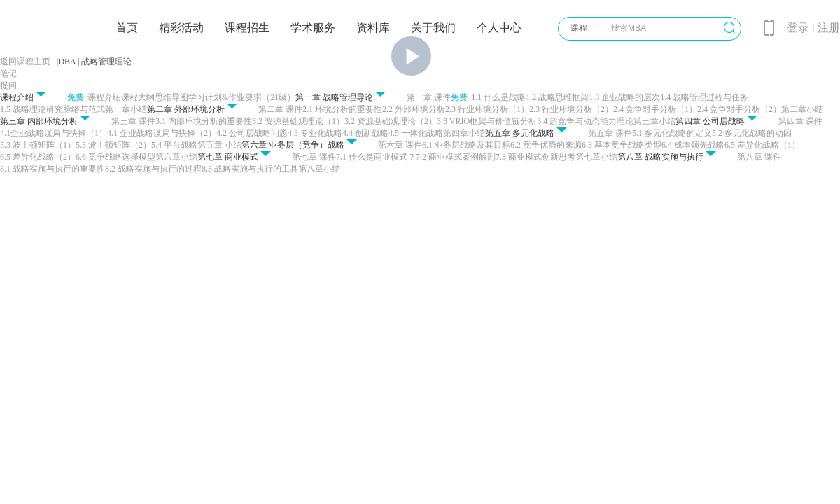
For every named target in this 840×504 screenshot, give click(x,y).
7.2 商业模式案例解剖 (456, 157)
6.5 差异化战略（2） (38, 157)
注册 (829, 28)
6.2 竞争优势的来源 (546, 145)
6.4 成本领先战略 (693, 145)
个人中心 (499, 28)
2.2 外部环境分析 (414, 109)
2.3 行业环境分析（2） (571, 109)
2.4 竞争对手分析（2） (739, 109)
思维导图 (171, 97)
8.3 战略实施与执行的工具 (250, 169)
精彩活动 (181, 28)
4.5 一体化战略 (416, 133)
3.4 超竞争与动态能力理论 (585, 121)
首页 (127, 28)
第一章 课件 (429, 97)
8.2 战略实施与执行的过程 (153, 169)
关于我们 (433, 28)
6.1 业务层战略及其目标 (466, 145)
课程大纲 (138, 97)
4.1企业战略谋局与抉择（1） (54, 133)
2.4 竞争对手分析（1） (655, 109)
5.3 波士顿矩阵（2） (113, 145)
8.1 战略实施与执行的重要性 (52, 169)
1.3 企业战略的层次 (624, 97)
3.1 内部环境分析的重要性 (204, 121)
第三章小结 (654, 121)
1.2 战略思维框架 (557, 97)
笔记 (8, 73)
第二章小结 (802, 109)
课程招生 (247, 28)
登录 (798, 28)
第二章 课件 (280, 109)
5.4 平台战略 (174, 145)
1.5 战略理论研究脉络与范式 (52, 109)
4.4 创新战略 (365, 133)
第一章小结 (126, 109)
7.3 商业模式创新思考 (535, 157)
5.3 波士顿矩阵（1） (38, 145)
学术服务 (313, 28)
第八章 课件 (759, 157)
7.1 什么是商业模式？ (376, 157)
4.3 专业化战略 (315, 133)
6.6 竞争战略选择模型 (115, 157)
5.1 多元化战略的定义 (672, 133)
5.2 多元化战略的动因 (752, 133)
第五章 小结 (219, 145)
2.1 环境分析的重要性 (342, 109)
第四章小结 (464, 133)
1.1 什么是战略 (498, 97)
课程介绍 (104, 97)
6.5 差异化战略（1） (762, 145)
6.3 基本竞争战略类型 (622, 145)
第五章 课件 (610, 133)
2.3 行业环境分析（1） (487, 109)
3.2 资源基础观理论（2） (391, 121)
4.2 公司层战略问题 (252, 133)
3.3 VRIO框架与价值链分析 (487, 121)
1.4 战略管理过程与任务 (704, 97)
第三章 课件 (133, 121)
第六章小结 (176, 157)
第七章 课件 (314, 157)
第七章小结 (596, 157)
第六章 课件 (400, 145)
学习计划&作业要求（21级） (242, 97)
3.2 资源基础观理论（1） (298, 121)
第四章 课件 (800, 121)
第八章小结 (319, 169)
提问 (8, 85)
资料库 (373, 28)
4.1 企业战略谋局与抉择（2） (162, 133)
